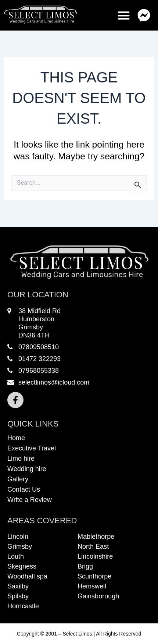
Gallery (18, 479)
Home (16, 438)
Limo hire (21, 459)
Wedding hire (27, 469)
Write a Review (30, 500)
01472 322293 (34, 359)
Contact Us (24, 489)
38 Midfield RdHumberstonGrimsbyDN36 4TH (34, 323)
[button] (144, 15)
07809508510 (33, 347)
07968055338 (33, 371)
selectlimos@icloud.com (48, 382)
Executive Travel (32, 448)
